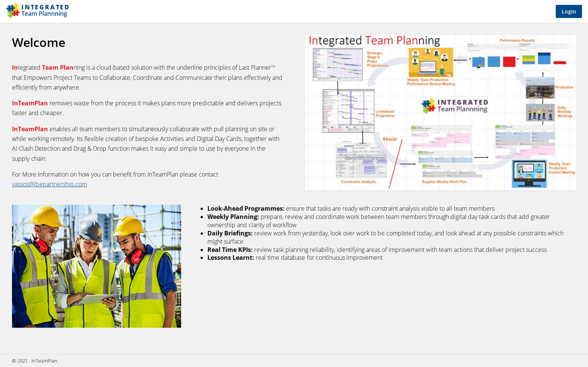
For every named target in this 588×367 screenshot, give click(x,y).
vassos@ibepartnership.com (49, 184)
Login (569, 11)
